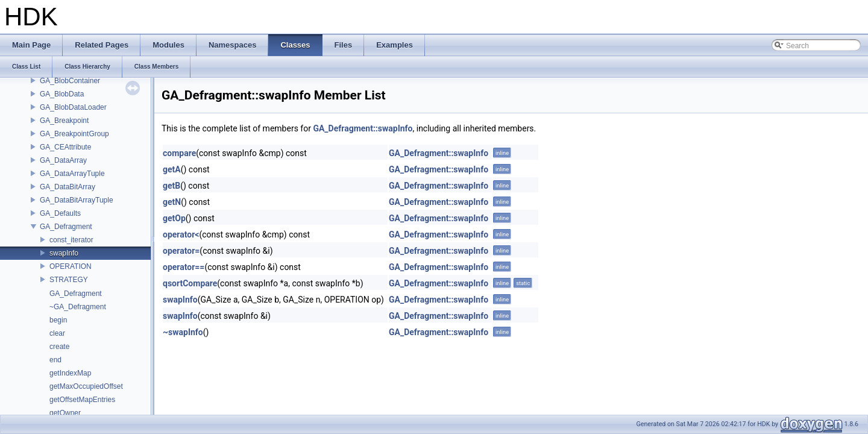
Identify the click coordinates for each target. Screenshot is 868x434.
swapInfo (64, 253)
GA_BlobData (62, 94)
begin (58, 320)
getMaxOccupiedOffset (86, 386)
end (55, 360)
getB (171, 186)
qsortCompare (190, 283)
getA (172, 169)
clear (57, 333)
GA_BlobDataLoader (73, 107)
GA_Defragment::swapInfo (363, 128)
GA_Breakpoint (64, 121)
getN (172, 202)
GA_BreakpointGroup (74, 134)
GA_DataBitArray (68, 187)
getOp (174, 218)
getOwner (65, 413)
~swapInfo (183, 332)
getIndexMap (70, 373)
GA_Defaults (60, 213)
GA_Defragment (66, 227)
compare (179, 153)
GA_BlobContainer (70, 81)
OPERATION (71, 266)
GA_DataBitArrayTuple (77, 200)
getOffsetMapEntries (82, 400)
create (59, 347)
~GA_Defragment (78, 307)
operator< (181, 234)
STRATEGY (69, 280)
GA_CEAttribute (65, 147)
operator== (184, 267)
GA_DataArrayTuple (72, 174)
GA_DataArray (63, 160)
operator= (181, 251)
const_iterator (71, 240)
